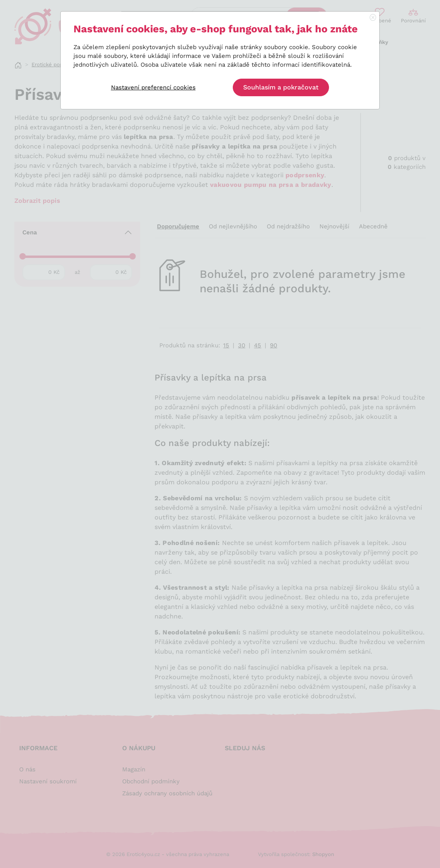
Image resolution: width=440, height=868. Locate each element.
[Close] (373, 18)
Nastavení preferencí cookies (153, 87)
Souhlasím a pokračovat (281, 87)
